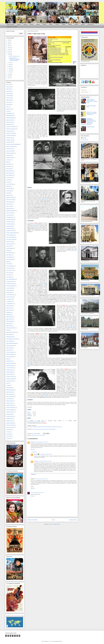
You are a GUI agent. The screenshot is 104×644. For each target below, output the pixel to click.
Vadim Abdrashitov (10, 390)
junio (10, 63)
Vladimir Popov (10, 421)
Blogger (61, 641)
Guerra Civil (9, 246)
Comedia (8, 180)
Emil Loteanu (9, 206)
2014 (9, 53)
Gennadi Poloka (10, 222)
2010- (8, 107)
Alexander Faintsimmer (11, 127)
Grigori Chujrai (9, 242)
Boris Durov (9, 169)
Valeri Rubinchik (10, 392)
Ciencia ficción (9, 177)
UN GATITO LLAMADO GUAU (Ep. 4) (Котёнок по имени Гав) (92, 113)
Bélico (8, 162)
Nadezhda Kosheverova (11, 332)
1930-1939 (9, 89)
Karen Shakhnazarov (11, 279)
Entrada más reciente (32, 520)
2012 (9, 76)
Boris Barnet (9, 164)
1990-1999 (9, 102)
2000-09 (76, 24)
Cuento (8, 182)
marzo (10, 68)
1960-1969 (9, 96)
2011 (9, 78)
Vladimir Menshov (10, 412)
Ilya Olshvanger (10, 257)
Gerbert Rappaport (10, 235)
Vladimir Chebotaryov (11, 408)
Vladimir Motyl (9, 414)
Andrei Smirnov (10, 149)
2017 (9, 48)
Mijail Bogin (9, 315)
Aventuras (9, 160)
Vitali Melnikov (9, 399)
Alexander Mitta (10, 131)
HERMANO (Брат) (90, 127)
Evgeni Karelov (10, 208)
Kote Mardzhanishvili (11, 286)
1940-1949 (9, 91)
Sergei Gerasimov (10, 368)
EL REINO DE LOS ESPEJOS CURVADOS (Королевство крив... (14, 59)
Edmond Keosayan (10, 197)
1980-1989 (9, 100)
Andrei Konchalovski (11, 147)
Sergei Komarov (10, 370)
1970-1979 (9, 98)
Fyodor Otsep (9, 215)
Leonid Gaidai (9, 290)
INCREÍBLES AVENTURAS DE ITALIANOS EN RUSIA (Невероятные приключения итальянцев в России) (89, 122)
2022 (9, 46)
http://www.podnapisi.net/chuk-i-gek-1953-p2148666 (45, 429)
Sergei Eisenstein (10, 365)
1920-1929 (9, 87)
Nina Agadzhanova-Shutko (12, 339)
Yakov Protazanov (10, 427)
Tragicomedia (9, 388)
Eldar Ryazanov (10, 202)
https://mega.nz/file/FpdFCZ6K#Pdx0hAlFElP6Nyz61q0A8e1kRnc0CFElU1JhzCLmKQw (45, 427)
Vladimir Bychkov (10, 405)
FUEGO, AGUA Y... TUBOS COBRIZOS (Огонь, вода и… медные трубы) (92, 101)
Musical (8, 330)
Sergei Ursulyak (10, 374)
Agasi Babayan (10, 113)
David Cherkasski (10, 184)
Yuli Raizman (9, 430)
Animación (9, 155)
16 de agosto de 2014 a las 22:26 (45, 461)
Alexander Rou (10, 138)
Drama (8, 193)
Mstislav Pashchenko (11, 328)
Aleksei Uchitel (9, 122)
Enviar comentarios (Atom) (55, 524)
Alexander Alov (10, 124)
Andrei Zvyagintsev (10, 153)
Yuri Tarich (9, 438)
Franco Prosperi (10, 213)
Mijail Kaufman (9, 319)
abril (10, 66)
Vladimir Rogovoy (10, 423)
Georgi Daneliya (10, 228)
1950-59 (44, 24)
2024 (9, 44)
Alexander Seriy (10, 140)
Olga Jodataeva (10, 341)
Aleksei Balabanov (10, 118)
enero (10, 72)
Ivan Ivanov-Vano (10, 270)
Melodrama (9, 312)
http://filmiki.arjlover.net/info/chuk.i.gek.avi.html (36, 422)
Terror (8, 383)
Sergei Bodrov (9, 361)
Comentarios (85, 92)
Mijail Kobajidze (10, 321)
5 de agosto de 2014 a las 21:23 (46, 454)
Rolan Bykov (9, 350)
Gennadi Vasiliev (10, 224)
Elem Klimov (9, 204)
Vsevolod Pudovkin (10, 425)
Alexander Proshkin (10, 133)
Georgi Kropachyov (10, 231)
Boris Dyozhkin (10, 171)
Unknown (33, 442)
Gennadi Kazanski (10, 219)
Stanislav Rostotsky (11, 379)
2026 (9, 40)
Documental (9, 191)
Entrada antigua (73, 520)
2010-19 (83, 24)
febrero (11, 70)
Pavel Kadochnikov (10, 346)
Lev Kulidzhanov (10, 304)
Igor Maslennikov (10, 253)
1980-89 (64, 24)
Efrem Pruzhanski (10, 200)
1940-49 (38, 24)
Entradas (84, 90)
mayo (10, 65)
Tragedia (8, 385)
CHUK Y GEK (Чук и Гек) (14, 56)
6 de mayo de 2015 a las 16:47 (38, 493)
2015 (9, 51)
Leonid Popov (9, 293)
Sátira (8, 359)
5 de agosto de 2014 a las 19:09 (41, 442)
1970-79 (57, 24)
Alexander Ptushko (10, 135)
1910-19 (19, 24)
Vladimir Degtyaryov (11, 410)
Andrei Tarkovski (10, 151)
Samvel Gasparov (10, 357)
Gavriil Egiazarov (10, 217)
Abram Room (9, 109)
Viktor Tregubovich (10, 396)
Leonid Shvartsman (10, 295)
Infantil (38, 435)
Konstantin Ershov (10, 281)
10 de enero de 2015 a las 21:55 (41, 479)
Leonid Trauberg (10, 297)
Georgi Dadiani (10, 226)
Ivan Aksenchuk (10, 268)
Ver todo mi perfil (85, 140)
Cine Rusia (19, 7)
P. (31, 493)
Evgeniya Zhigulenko (11, 211)
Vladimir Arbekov (10, 401)
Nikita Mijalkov (9, 335)
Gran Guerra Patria (10, 239)
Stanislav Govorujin (10, 377)
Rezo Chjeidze (9, 348)
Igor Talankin (9, 255)
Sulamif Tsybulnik (10, 381)
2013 (9, 74)
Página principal (10, 24)
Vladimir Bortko (10, 403)
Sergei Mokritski (10, 372)
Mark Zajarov (9, 308)
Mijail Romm (9, 323)
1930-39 (32, 24)
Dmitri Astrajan (9, 189)
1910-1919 (9, 85)
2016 (9, 49)
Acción (8, 111)
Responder (33, 449)
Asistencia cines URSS (12, 27)
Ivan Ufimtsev (9, 277)
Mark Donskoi (9, 306)
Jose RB (36, 454)
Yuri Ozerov (9, 436)
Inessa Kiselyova (10, 259)
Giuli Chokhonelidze (11, 237)
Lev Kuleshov (9, 301)
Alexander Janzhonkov (11, 129)
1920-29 (25, 24)
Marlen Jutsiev (9, 310)
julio (10, 55)
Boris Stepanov (10, 175)
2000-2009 (9, 105)
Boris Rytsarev (9, 173)
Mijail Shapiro (9, 326)
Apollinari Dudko (10, 158)
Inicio (53, 520)
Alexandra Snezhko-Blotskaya (13, 144)
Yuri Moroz (9, 434)
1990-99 (70, 24)
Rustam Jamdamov (10, 354)
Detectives (9, 186)
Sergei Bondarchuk (10, 363)
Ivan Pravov (9, 275)
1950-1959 (34, 435)
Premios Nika (90, 24)
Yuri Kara (8, 432)
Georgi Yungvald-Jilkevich (12, 233)
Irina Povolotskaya (10, 266)
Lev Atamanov (9, 299)
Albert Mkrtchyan (10, 116)
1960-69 (51, 24)
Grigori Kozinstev (10, 244)
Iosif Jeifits (9, 264)
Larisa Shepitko (10, 288)
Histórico (8, 251)
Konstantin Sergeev (11, 284)
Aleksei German (10, 120)
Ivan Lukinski (42, 435)
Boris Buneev (9, 166)
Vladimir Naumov (10, 416)
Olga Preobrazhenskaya (11, 343)
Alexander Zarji (10, 142)
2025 (9, 42)
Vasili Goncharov (10, 394)
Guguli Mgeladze (10, 248)
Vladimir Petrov (10, 419)
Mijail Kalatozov (10, 317)
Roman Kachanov (10, 352)
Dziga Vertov (9, 195)
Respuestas (34, 452)
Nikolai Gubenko (10, 337)
